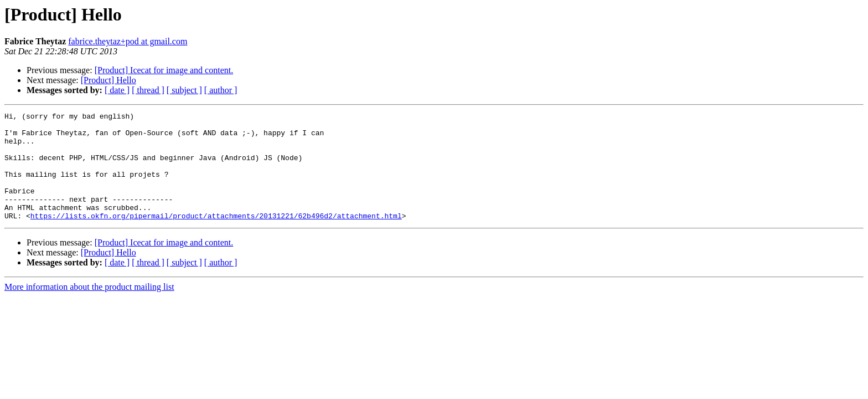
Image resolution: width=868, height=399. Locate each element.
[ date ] (117, 90)
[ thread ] (148, 90)
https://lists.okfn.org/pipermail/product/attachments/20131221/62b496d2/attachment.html (216, 237)
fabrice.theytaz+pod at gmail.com (128, 41)
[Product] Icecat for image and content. (164, 70)
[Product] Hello (108, 80)
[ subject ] (184, 90)
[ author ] (221, 90)
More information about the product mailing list (89, 308)
